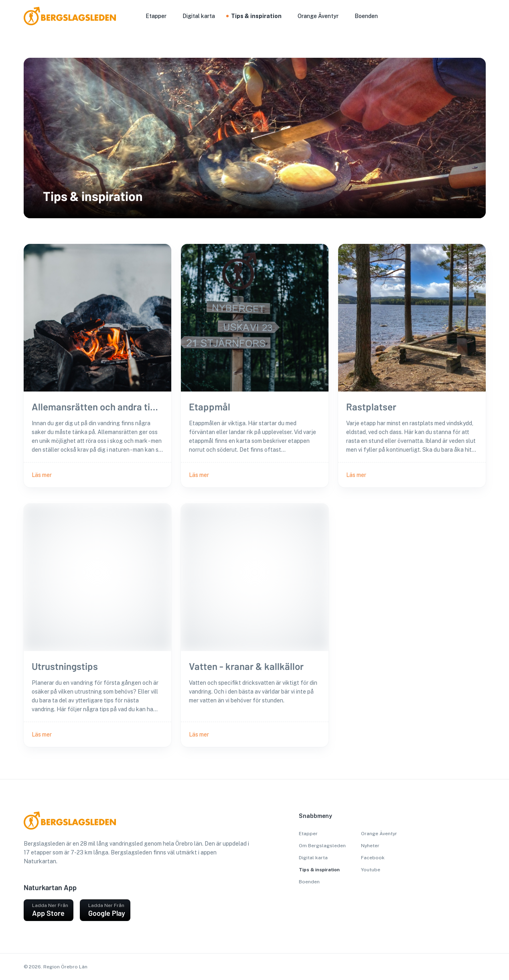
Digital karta (313, 858)
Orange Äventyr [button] (318, 16)
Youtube (371, 870)
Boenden (309, 882)
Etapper (308, 834)
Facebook (373, 858)
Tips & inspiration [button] (256, 16)
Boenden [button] (366, 16)
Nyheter (370, 846)
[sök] (473, 17)
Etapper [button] (156, 16)
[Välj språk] (483, 16)
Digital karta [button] (199, 16)
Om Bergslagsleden (322, 846)
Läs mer (42, 475)
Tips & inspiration (319, 870)
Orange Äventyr (379, 834)
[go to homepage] (39, 23)
